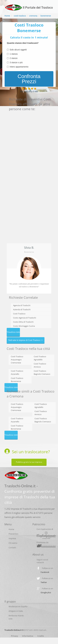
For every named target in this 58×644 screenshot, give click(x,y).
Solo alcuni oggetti (18, 50)
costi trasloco (20, 16)
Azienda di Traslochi (22, 309)
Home (7, 16)
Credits (41, 636)
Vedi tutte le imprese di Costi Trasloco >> (26, 340)
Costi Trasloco (19, 314)
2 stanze (14, 58)
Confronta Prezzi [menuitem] (29, 79)
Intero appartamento (19, 67)
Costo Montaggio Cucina (24, 326)
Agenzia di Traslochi (22, 305)
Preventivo (13, 534)
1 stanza (14, 54)
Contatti (12, 548)
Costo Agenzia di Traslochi (25, 318)
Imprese (12, 538)
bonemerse (46, 16)
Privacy (14, 636)
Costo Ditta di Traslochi (23, 322)
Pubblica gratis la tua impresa (29, 462)
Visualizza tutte (13, 332)
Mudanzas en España (18, 606)
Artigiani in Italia (16, 611)
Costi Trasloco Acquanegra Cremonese (17, 360)
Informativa (28, 636)
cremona (33, 16)
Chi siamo (13, 543)
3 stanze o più (16, 62)
